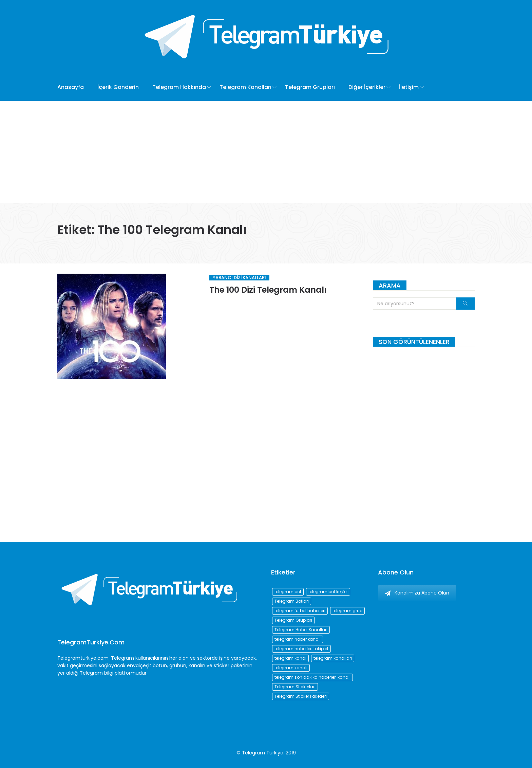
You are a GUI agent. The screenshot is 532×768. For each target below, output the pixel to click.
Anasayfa (71, 87)
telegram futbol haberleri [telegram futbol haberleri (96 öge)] (300, 611)
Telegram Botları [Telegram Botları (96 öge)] (292, 601)
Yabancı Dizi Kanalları (239, 278)
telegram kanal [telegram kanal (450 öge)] (290, 658)
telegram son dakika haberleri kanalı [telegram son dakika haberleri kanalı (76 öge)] (312, 677)
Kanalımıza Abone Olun (417, 593)
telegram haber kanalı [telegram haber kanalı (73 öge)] (298, 639)
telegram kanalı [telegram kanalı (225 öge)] (291, 668)
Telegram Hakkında (179, 87)
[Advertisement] (266, 152)
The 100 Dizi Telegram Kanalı (268, 290)
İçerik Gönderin (118, 87)
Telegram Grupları (310, 87)
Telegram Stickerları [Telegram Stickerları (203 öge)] (295, 687)
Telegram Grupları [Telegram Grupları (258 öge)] (293, 620)
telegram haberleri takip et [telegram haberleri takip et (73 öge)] (301, 649)
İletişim (409, 87)
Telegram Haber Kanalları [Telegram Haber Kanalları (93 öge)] (301, 630)
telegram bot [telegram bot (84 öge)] (288, 592)
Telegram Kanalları (245, 87)
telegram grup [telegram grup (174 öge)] (347, 611)
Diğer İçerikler (367, 87)
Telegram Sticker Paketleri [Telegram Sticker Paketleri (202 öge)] (301, 696)
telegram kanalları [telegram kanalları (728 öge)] (333, 658)
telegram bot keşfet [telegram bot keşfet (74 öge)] (328, 592)
